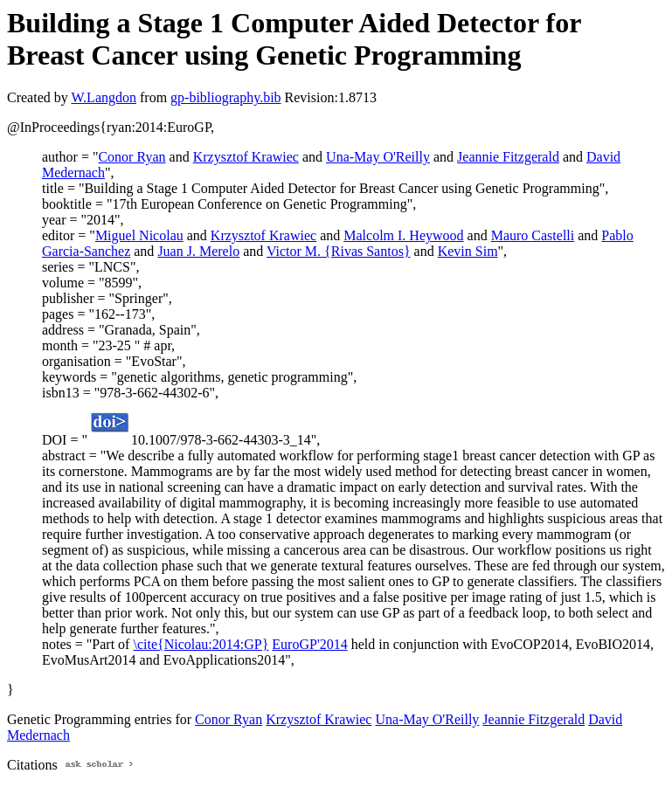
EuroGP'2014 (309, 644)
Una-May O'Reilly (378, 157)
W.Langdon (104, 97)
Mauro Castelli (533, 235)
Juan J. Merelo (198, 251)
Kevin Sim (468, 251)
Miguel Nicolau (139, 235)
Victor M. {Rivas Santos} (339, 251)
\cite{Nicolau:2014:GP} (201, 644)
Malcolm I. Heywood (403, 235)
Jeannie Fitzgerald (508, 157)
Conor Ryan (132, 157)
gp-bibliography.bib (226, 97)
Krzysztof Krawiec (246, 157)
